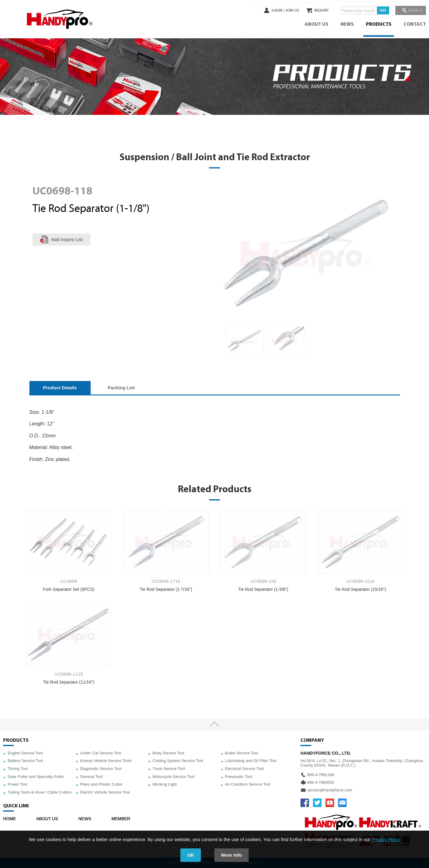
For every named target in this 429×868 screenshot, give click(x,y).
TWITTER (317, 803)
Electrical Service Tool (245, 769)
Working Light (165, 784)
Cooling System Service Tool (178, 761)
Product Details (60, 388)
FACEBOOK (305, 803)
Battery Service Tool (25, 761)
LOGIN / (269, 10)
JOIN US (283, 10)
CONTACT (415, 25)
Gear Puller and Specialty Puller (36, 777)
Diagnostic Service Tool (101, 769)
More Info (231, 855)
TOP (214, 724)
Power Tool (17, 784)
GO (378, 10)
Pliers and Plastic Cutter (102, 784)
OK (191, 855)
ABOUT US (316, 25)
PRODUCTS (379, 25)
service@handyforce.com (330, 790)
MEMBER (121, 819)
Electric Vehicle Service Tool (105, 792)
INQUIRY (317, 10)
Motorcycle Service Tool (173, 777)
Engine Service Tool (25, 753)
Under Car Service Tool (101, 753)
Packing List (121, 388)
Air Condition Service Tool (248, 784)
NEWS (347, 25)
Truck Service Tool (169, 769)
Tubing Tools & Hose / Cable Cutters (40, 792)
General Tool (91, 777)
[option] (244, 341)
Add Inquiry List (67, 239)
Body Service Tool (168, 753)
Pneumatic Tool (239, 777)
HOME (9, 819)
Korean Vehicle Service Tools (106, 761)
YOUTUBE (330, 803)
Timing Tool (18, 769)
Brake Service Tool (242, 753)
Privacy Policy (386, 839)
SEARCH (414, 10)
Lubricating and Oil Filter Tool (251, 761)
